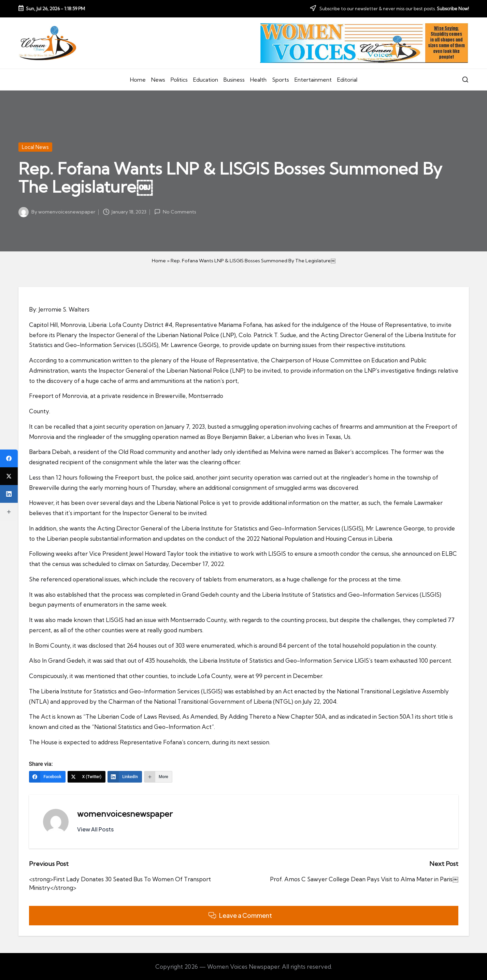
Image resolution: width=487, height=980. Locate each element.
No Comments (175, 212)
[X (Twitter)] (87, 777)
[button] (95, 829)
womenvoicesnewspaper (125, 814)
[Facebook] (47, 777)
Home (159, 261)
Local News (35, 147)
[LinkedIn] (125, 777)
